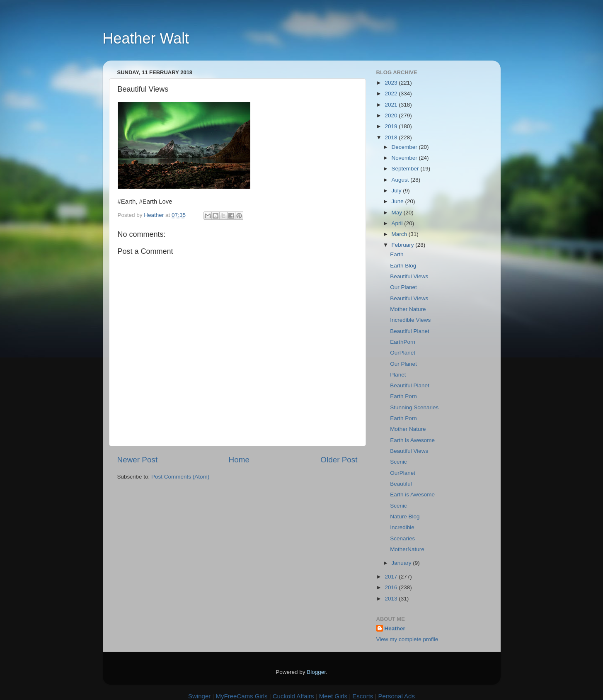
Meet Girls (333, 696)
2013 (392, 599)
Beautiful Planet (410, 331)
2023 (392, 83)
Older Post (339, 460)
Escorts (363, 696)
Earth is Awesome (412, 440)
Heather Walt (146, 38)
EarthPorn (403, 342)
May (398, 213)
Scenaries (402, 538)
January (402, 563)
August (401, 180)
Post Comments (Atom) (180, 477)
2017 (392, 577)
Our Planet (403, 287)
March (400, 234)
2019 (392, 126)
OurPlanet (403, 353)
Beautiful (401, 484)
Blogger (316, 672)
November (405, 158)
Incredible (402, 527)
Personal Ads (397, 696)
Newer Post (138, 460)
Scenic (398, 462)
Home (239, 460)
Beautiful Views (409, 276)
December (405, 147)
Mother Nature (408, 309)
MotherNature (407, 549)
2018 (392, 137)
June (398, 201)
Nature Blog (405, 516)
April (398, 223)
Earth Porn (403, 396)
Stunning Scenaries (414, 407)
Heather (395, 628)
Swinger (199, 696)
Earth (397, 254)
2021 (392, 105)
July (397, 191)
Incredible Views (410, 320)
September (406, 169)
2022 (392, 94)
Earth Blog (403, 266)
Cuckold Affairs (293, 696)
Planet (398, 375)
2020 (392, 115)
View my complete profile (407, 639)
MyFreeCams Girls (241, 696)
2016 (392, 587)
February (404, 245)
